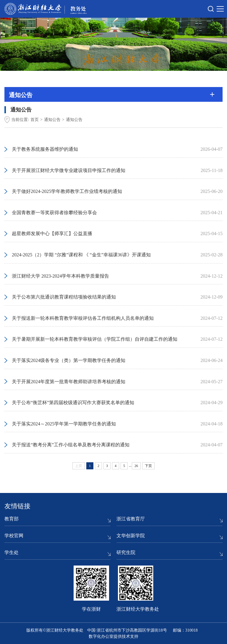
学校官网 (14, 536)
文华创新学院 (131, 536)
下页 (148, 466)
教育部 (12, 519)
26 (136, 466)
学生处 (12, 552)
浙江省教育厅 (131, 519)
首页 (35, 120)
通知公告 (52, 120)
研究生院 (126, 552)
